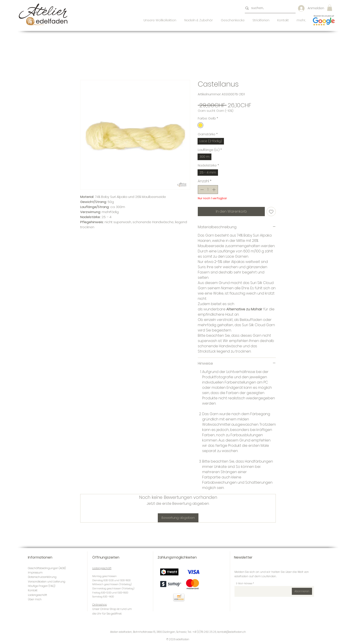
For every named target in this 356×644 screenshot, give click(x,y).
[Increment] (214, 190)
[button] (330, 8)
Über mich (35, 599)
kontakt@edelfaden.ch (232, 632)
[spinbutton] (208, 190)
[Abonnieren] (302, 591)
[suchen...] (269, 8)
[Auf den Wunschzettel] (271, 212)
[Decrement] (202, 190)
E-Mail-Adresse (244, 584)
